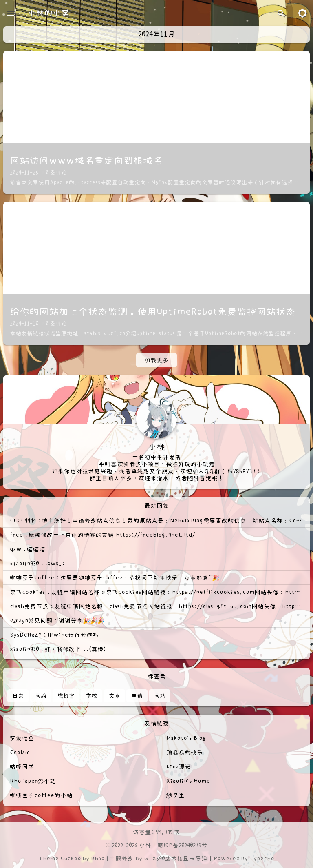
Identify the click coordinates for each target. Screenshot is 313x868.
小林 (145, 845)
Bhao (98, 859)
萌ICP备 (168, 845)
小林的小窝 (48, 13)
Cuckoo (71, 859)
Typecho (262, 859)
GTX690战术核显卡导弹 (176, 859)
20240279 (190, 845)
